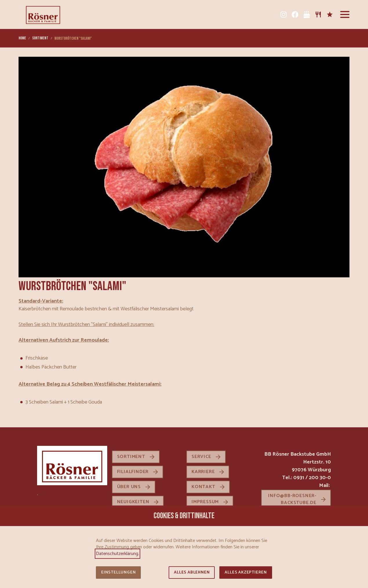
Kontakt (203, 487)
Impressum (205, 502)
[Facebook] (295, 14)
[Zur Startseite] (43, 14)
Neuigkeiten (133, 502)
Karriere (203, 472)
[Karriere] (330, 14)
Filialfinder (133, 472)
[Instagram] (283, 14)
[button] (345, 14)
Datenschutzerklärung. (117, 554)
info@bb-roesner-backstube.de (292, 499)
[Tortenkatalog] (307, 14)
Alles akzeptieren (246, 573)
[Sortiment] (318, 14)
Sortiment (131, 457)
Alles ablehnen (192, 573)
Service (201, 457)
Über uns (129, 487)
